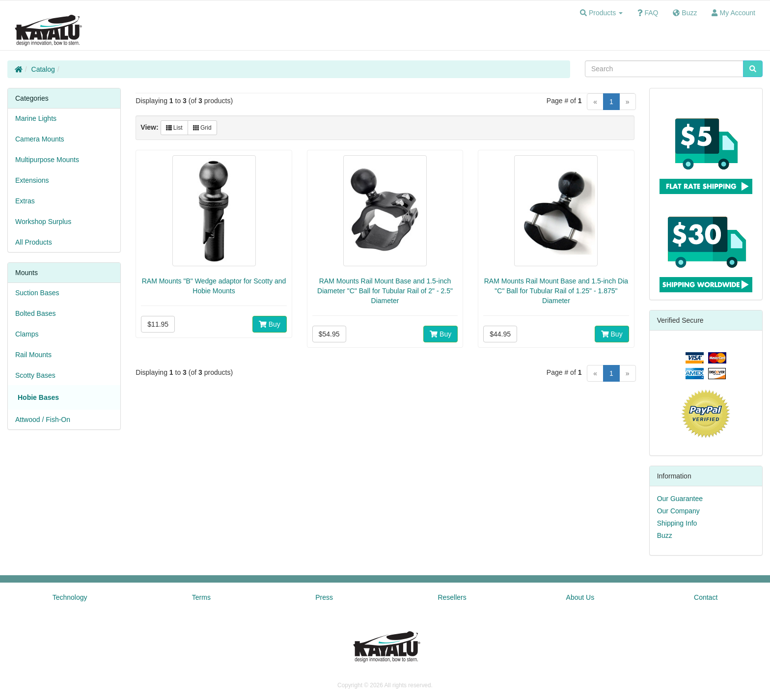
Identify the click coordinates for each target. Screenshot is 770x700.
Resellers (452, 597)
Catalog (43, 69)
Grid (202, 128)
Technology (70, 597)
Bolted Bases (36, 313)
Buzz (665, 535)
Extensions (32, 180)
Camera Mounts (40, 139)
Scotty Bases (35, 375)
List (174, 128)
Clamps (27, 334)
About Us (580, 597)
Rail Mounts (33, 355)
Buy (270, 324)
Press (324, 597)
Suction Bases (37, 293)
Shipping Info (677, 523)
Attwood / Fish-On (43, 420)
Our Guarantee (680, 499)
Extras (25, 201)
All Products (34, 242)
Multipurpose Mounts (47, 160)
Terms (201, 597)
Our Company (678, 511)
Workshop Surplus (43, 222)
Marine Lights (36, 118)
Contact (706, 597)
